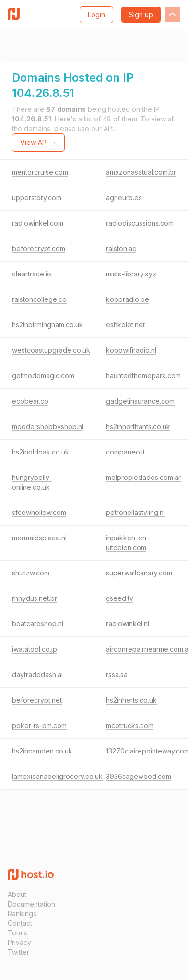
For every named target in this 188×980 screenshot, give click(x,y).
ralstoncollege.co (39, 299)
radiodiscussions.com (140, 223)
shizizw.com (31, 573)
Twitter (18, 952)
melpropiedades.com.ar (143, 477)
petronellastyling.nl (135, 512)
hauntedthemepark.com (143, 376)
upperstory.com (37, 197)
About (17, 894)
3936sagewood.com (139, 776)
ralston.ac (121, 248)
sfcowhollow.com (39, 512)
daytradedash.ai (37, 675)
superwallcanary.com (139, 573)
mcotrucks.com (130, 725)
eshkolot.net (125, 325)
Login (96, 15)
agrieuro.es (124, 197)
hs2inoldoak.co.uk (41, 452)
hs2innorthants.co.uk (138, 426)
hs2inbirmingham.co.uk (47, 325)
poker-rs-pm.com (39, 725)
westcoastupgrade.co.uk (51, 350)
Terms (18, 933)
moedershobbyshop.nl (48, 426)
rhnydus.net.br (35, 598)
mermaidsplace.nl (39, 538)
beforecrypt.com (39, 248)
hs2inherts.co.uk (131, 700)
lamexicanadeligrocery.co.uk (57, 776)
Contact (20, 923)
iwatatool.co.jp (35, 649)
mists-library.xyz (131, 274)
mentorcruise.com (40, 172)
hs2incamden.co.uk (42, 751)
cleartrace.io (32, 274)
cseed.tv (120, 598)
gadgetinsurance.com (140, 401)
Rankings (22, 914)
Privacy (19, 942)
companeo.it (125, 452)
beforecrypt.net (37, 700)
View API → (38, 142)
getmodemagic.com (43, 376)
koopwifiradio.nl (131, 350)
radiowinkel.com (38, 223)
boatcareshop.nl (38, 624)
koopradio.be (128, 299)
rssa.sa (117, 675)
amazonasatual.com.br (141, 172)
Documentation (31, 904)
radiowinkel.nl (128, 624)
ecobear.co (30, 401)
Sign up (141, 15)
